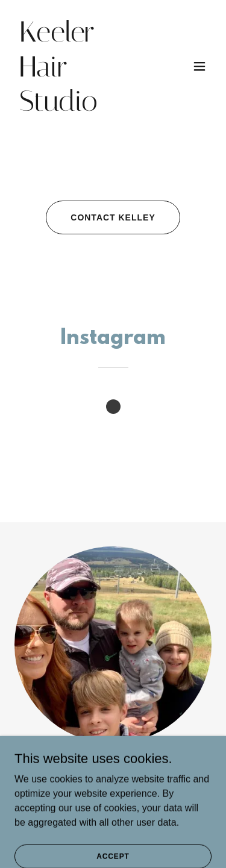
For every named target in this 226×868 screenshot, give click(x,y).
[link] (83, 108)
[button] (199, 66)
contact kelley (113, 217)
